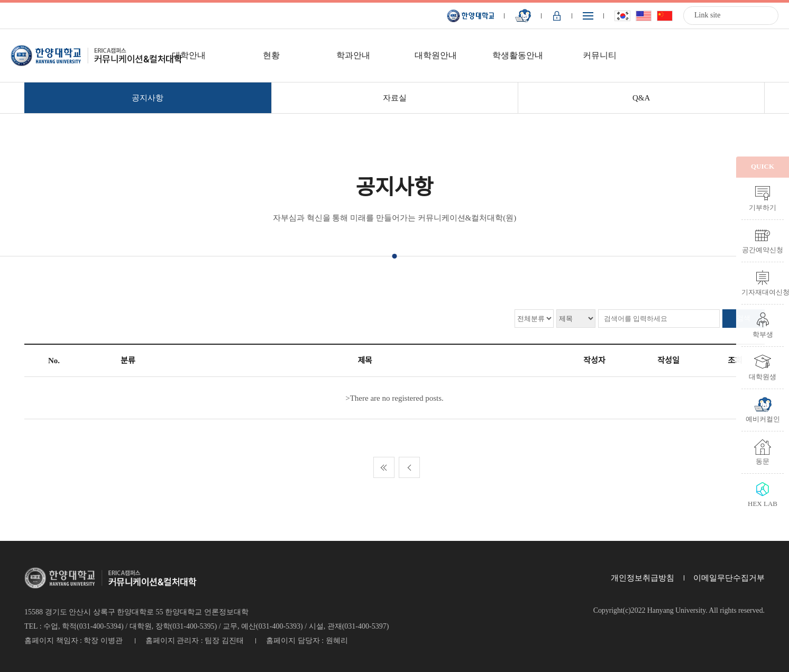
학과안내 (353, 55)
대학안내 (189, 55)
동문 (763, 461)
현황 (271, 55)
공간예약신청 (763, 250)
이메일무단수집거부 (729, 578)
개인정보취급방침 (643, 578)
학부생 (763, 334)
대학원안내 (436, 55)
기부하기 (763, 207)
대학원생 (763, 376)
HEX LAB (763, 503)
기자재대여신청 (763, 292)
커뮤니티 (600, 55)
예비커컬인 (763, 419)
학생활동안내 (518, 55)
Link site (707, 15)
